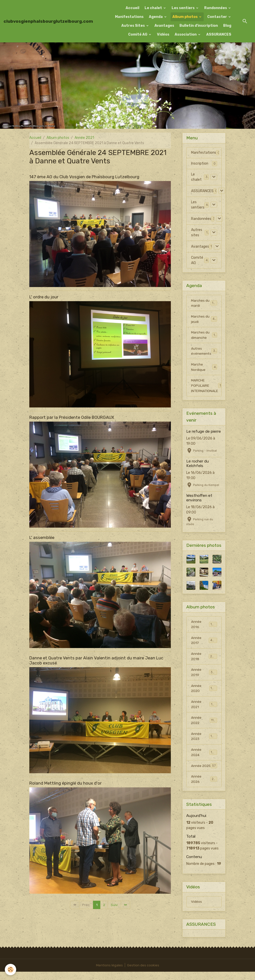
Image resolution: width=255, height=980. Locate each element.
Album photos (185, 17)
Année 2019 (204, 674)
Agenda (156, 17)
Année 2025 (204, 771)
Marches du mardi (204, 303)
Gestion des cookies (143, 974)
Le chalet (154, 8)
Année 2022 (204, 723)
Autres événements (204, 352)
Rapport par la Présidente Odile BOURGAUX (72, 417)
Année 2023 (204, 739)
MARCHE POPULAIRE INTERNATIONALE (206, 387)
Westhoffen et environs (199, 499)
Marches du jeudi (204, 319)
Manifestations (129, 17)
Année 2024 (204, 755)
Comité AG (138, 34)
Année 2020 (204, 690)
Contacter (217, 17)
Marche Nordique (204, 368)
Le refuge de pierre (204, 433)
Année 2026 (204, 787)
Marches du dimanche (204, 336)
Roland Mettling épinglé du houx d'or (65, 783)
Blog (227, 26)
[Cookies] (11, 970)
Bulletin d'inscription (199, 26)
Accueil (132, 8)
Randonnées (216, 8)
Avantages (164, 26)
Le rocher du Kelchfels (198, 465)
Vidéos (163, 34)
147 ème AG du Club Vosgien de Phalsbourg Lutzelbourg (84, 177)
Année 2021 (84, 138)
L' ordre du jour (44, 297)
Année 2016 (204, 626)
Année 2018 (204, 658)
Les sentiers (183, 8)
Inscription (200, 163)
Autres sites (197, 233)
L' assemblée (42, 537)
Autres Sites (133, 26)
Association (186, 34)
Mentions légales (109, 974)
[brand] (48, 21)
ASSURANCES (219, 34)
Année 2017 (204, 642)
